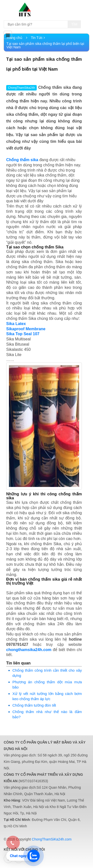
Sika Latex (16, 324)
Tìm (74, 24)
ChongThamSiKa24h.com (52, 839)
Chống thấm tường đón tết (34, 705)
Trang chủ (17, 38)
